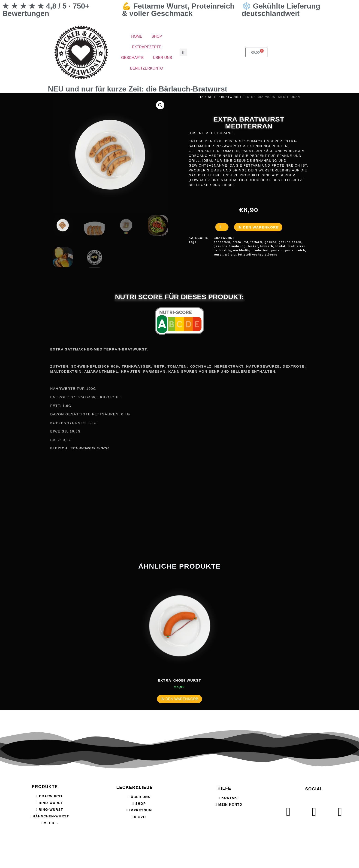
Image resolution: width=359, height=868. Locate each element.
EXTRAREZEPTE (146, 47)
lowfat (281, 246)
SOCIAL (314, 789)
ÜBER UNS (163, 58)
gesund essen (290, 242)
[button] (183, 52)
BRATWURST (231, 97)
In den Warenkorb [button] (179, 699)
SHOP (157, 36)
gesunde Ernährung (230, 246)
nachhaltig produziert (251, 250)
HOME (137, 36)
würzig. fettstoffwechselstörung (251, 255)
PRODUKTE (45, 787)
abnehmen (222, 242)
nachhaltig (222, 250)
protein (277, 250)
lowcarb (267, 246)
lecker (253, 246)
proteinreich (295, 250)
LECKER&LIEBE (135, 787)
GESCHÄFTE (133, 58)
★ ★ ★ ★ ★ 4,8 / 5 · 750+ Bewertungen (46, 10)
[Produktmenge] (222, 227)
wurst (218, 255)
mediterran (297, 246)
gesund (271, 242)
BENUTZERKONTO (147, 68)
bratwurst (240, 242)
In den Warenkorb (258, 227)
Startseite (208, 97)
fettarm (256, 242)
